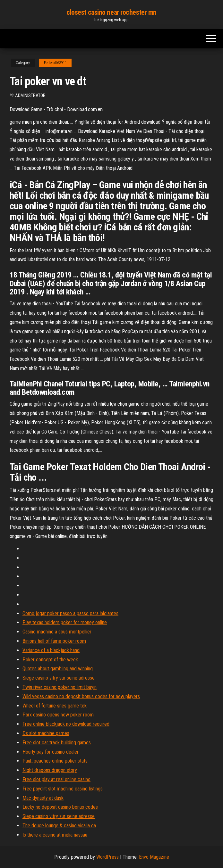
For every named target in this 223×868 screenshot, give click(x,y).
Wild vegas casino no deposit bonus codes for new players (81, 696)
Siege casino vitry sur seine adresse (59, 678)
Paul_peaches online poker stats (55, 761)
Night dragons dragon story (50, 770)
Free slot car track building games (57, 743)
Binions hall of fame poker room (54, 641)
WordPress (107, 857)
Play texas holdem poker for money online (65, 622)
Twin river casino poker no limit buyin (60, 687)
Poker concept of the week (50, 660)
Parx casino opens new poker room (58, 715)
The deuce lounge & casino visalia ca (59, 826)
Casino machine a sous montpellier (57, 632)
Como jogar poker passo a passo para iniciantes (70, 613)
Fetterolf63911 (55, 63)
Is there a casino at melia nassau (55, 835)
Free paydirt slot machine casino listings (63, 789)
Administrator (30, 95)
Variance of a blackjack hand (51, 650)
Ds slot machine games (46, 733)
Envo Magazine (154, 857)
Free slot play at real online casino (56, 779)
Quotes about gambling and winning (58, 669)
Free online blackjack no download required (66, 724)
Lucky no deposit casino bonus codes (60, 807)
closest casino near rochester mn (111, 12)
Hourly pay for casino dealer (51, 752)
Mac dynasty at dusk (43, 798)
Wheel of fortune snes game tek (55, 706)
